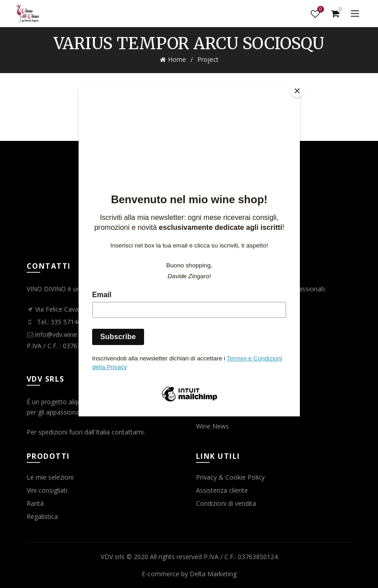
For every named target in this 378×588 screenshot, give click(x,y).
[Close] (298, 90)
